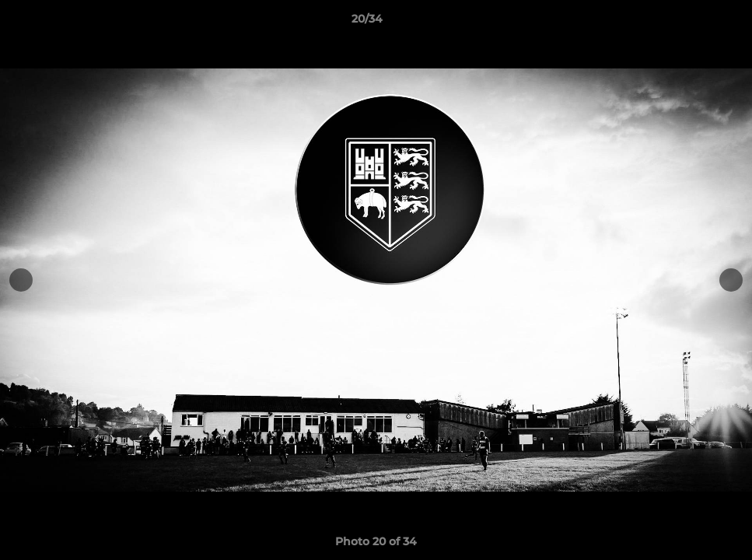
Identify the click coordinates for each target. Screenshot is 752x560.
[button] (687, 23)
